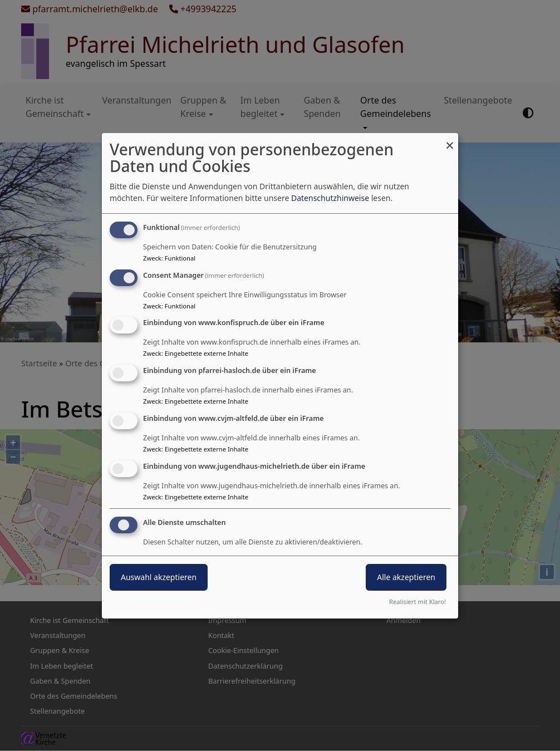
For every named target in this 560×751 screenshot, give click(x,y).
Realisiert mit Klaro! (417, 602)
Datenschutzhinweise (330, 198)
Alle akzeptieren (406, 577)
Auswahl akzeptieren (159, 577)
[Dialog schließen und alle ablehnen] (450, 140)
